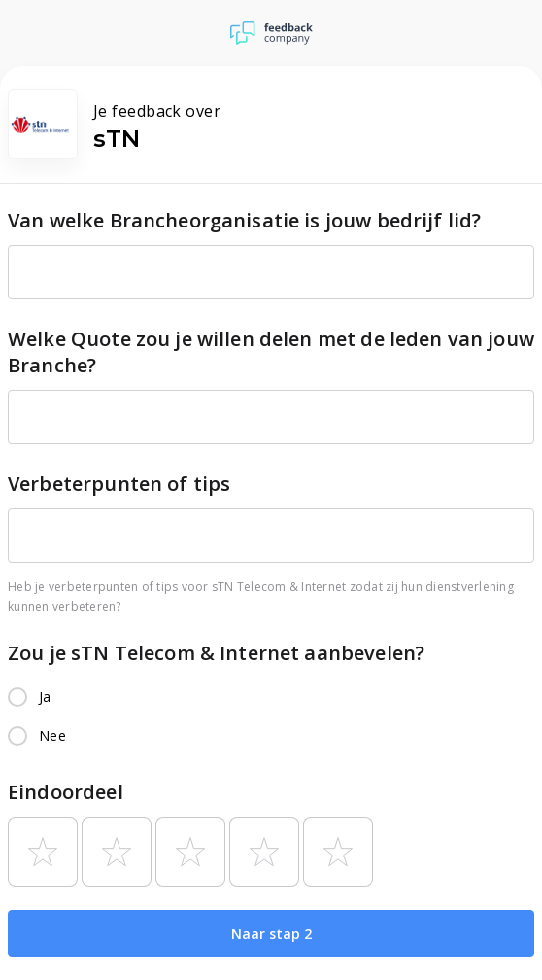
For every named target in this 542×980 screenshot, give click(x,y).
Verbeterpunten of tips (119, 484)
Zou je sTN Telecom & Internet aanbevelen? (216, 653)
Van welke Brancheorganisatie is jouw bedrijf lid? (244, 220)
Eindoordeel (66, 792)
